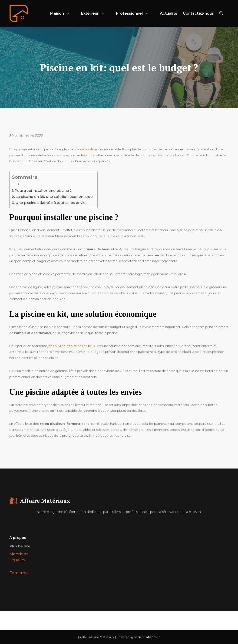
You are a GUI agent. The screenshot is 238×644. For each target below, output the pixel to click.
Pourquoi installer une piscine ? (43, 191)
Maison (63, 13)
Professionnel (135, 13)
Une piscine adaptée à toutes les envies (51, 203)
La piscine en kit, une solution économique (54, 197)
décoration (89, 149)
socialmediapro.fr (147, 637)
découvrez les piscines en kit (70, 346)
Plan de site (20, 546)
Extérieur (96, 13)
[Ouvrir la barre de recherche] (221, 13)
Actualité (169, 13)
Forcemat (19, 573)
